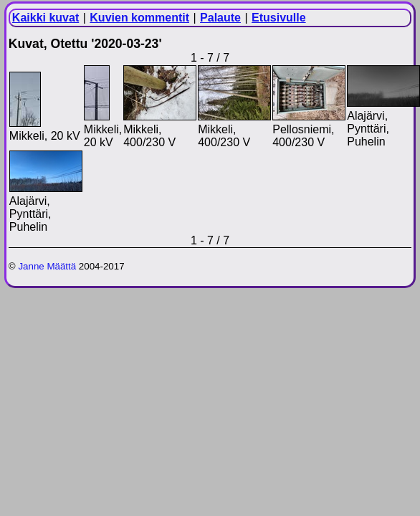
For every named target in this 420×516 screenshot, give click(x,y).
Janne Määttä (47, 266)
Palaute (220, 18)
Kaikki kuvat (46, 18)
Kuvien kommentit (139, 18)
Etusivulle (279, 18)
